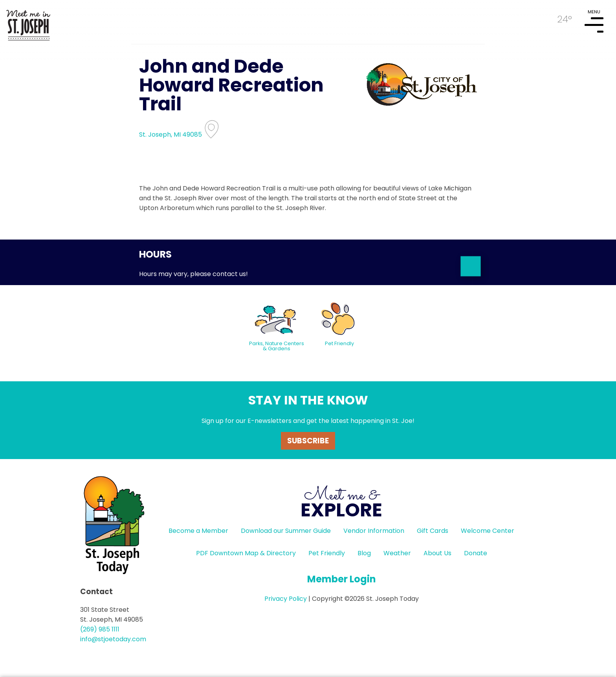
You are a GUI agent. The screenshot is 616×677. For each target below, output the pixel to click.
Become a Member (198, 531)
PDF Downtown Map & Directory (246, 553)
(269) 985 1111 (100, 629)
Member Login (342, 579)
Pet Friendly (327, 553)
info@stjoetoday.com (113, 639)
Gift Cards (433, 531)
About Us (437, 553)
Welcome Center (488, 531)
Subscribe (308, 441)
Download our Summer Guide (286, 531)
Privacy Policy (286, 599)
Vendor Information (374, 531)
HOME (28, 22)
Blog (364, 553)
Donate (476, 553)
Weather (397, 553)
